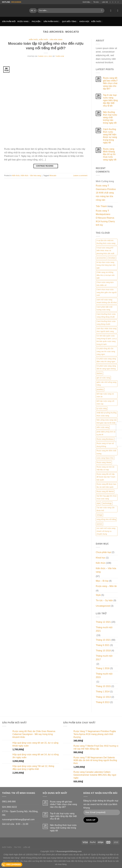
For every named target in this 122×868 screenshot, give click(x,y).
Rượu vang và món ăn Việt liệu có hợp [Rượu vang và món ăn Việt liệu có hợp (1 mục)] (106, 468)
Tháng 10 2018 (103, 651)
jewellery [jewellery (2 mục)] (100, 389)
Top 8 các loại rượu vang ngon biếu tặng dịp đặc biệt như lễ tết (110, 100)
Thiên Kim (60, 56)
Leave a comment (80, 175)
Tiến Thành (101, 206)
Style (98, 595)
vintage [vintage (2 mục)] (99, 515)
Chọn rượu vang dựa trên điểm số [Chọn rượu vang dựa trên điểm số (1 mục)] (105, 284)
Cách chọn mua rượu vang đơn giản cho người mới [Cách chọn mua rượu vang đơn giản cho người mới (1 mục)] (107, 292)
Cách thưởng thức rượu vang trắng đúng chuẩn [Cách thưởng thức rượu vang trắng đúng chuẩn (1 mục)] (106, 315)
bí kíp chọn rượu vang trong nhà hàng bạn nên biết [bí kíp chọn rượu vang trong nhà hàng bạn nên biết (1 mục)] (106, 265)
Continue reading (46, 166)
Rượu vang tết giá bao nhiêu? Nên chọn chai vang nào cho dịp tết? (110, 83)
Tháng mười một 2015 (104, 676)
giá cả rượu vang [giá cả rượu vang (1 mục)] (103, 378)
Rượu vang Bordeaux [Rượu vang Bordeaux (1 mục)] (105, 439)
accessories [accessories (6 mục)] (101, 258)
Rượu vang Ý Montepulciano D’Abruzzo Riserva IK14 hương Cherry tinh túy (105, 218)
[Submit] (102, 11)
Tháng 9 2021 (103, 645)
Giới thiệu (86, 2)
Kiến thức (33, 40)
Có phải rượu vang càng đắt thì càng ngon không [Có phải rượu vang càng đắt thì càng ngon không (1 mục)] (106, 367)
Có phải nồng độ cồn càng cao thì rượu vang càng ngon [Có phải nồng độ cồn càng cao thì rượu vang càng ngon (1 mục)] (106, 351)
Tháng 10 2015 (103, 686)
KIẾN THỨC (97, 21)
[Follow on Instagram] (113, 2)
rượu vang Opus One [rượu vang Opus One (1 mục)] (105, 458)
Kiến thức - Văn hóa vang (51, 40)
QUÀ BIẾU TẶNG (70, 21)
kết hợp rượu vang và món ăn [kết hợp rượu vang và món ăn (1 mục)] (105, 395)
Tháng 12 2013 (103, 697)
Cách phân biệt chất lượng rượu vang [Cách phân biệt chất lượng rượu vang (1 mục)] (105, 308)
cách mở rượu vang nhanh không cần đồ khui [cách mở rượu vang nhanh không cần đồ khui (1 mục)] (107, 301)
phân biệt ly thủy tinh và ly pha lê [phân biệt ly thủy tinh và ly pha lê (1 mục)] (106, 433)
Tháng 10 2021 (103, 640)
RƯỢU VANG (24, 21)
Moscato (53, 175)
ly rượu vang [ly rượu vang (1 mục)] (102, 408)
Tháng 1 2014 (103, 692)
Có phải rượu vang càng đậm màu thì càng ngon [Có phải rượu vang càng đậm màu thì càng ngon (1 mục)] (106, 360)
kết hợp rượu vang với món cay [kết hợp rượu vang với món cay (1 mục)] (105, 402)
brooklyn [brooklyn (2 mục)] (112, 258)
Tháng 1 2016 (103, 668)
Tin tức (96, 2)
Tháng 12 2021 (103, 622)
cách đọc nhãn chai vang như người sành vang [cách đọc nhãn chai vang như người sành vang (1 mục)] (106, 330)
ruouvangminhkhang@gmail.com (18, 819)
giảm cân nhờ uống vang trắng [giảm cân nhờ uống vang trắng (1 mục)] (106, 384)
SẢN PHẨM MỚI (9, 21)
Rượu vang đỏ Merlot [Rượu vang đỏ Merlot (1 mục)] (105, 491)
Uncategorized (103, 606)
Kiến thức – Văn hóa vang (106, 570)
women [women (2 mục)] (99, 524)
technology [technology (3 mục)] (107, 503)
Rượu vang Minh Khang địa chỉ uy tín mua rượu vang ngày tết (110, 154)
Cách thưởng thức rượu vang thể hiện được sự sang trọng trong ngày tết (110, 136)
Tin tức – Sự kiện (104, 600)
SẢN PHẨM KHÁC (52, 21)
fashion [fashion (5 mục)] (99, 373)
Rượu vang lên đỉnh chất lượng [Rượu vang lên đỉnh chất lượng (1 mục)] (106, 452)
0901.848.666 (9, 802)
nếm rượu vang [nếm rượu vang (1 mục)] (103, 427)
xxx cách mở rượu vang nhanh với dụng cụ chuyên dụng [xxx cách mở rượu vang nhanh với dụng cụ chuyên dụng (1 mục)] (106, 531)
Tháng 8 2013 (103, 702)
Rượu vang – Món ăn (106, 586)
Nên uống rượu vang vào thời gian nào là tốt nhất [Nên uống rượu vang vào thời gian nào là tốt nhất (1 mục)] (107, 421)
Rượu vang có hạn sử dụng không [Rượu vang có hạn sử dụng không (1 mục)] (105, 445)
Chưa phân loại (103, 552)
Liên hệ (105, 2)
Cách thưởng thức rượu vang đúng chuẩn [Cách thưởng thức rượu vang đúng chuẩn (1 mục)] (106, 323)
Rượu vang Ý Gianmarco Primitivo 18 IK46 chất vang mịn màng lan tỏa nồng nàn (106, 193)
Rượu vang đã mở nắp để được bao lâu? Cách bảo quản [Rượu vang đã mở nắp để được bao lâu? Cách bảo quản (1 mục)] (106, 477)
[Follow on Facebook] (111, 2)
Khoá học (101, 558)
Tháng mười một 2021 (104, 629)
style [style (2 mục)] (98, 503)
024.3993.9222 (9, 807)
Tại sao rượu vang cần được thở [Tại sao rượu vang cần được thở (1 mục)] (106, 509)
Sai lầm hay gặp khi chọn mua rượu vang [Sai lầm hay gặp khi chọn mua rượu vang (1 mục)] (107, 497)
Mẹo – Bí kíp (102, 581)
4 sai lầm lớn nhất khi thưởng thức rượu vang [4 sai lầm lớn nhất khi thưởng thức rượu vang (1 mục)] (106, 242)
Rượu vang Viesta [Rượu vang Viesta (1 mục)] (104, 462)
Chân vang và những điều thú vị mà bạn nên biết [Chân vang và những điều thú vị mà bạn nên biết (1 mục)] (106, 275)
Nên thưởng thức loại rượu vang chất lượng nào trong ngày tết (110, 117)
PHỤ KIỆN (37, 21)
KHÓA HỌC (84, 21)
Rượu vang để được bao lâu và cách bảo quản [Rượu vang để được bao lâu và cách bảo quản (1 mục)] (106, 485)
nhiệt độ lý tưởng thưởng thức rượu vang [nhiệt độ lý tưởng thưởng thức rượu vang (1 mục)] (107, 414)
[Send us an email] (119, 2)
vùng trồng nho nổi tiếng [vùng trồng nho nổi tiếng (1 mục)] (106, 519)
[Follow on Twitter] (116, 2)
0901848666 (16, 2)
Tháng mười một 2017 (104, 658)
